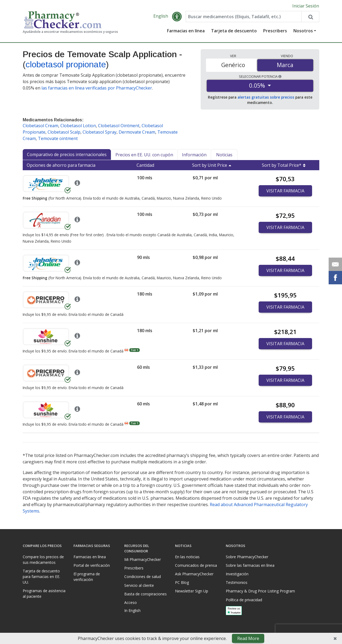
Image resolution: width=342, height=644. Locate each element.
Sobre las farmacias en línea (250, 565)
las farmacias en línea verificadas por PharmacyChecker (97, 88)
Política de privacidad (244, 600)
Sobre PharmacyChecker (247, 557)
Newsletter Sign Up (192, 591)
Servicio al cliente (139, 585)
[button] (177, 17)
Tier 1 (135, 350)
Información (194, 155)
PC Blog (182, 582)
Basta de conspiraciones (145, 594)
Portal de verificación (92, 565)
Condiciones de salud (143, 577)
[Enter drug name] (244, 17)
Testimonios (237, 582)
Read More (248, 638)
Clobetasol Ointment (119, 126)
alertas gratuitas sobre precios (266, 97)
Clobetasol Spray (100, 132)
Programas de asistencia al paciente (44, 593)
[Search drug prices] (310, 17)
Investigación (237, 574)
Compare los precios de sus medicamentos (43, 560)
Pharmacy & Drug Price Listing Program (260, 591)
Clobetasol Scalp (64, 132)
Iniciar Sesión (306, 6)
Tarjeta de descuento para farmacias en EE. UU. (41, 577)
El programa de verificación (87, 577)
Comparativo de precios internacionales (67, 154)
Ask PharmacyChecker (194, 574)
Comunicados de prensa (196, 565)
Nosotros (303, 31)
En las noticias (187, 557)
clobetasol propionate (66, 64)
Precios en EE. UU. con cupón (144, 155)
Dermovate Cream (137, 132)
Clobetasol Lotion (78, 126)
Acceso (131, 602)
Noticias (224, 155)
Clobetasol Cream (40, 126)
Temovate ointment (58, 138)
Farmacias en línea (186, 31)
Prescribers (275, 31)
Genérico (233, 65)
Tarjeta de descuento (234, 31)
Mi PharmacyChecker (143, 559)
